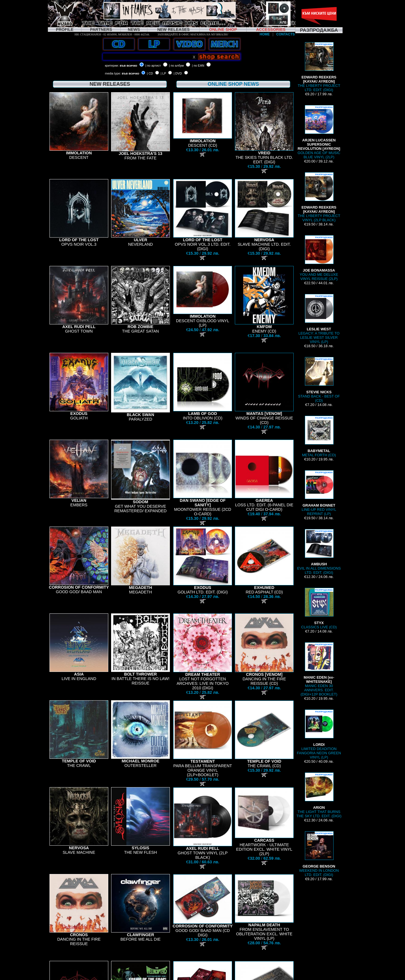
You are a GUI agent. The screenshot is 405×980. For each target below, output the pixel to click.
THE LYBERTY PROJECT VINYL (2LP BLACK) (319, 197)
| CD (150, 73)
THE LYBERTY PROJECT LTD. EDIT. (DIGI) (319, 67)
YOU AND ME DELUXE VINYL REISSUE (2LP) (319, 258)
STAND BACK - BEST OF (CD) (319, 380)
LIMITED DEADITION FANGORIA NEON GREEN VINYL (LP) (319, 734)
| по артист (153, 66)
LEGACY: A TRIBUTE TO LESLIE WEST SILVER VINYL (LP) (319, 319)
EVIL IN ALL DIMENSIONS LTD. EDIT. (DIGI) (319, 552)
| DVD (178, 73)
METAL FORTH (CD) (319, 436)
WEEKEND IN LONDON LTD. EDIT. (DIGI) (319, 854)
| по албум (176, 66)
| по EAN (198, 66)
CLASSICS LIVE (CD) (319, 608)
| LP (163, 73)
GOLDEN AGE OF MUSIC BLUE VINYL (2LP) (319, 132)
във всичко (129, 66)
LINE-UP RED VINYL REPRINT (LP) (319, 493)
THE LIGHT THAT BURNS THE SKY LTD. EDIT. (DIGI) (319, 795)
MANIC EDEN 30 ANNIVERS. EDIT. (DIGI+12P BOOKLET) (319, 669)
